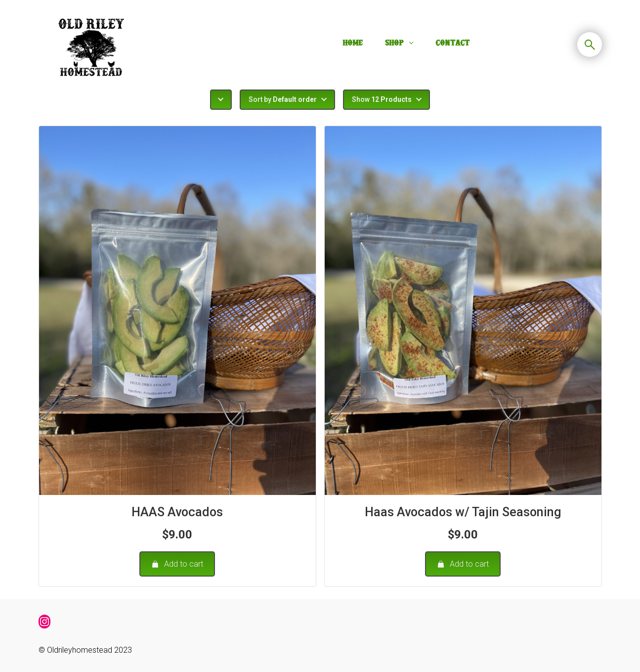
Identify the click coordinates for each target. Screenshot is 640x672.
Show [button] (382, 99)
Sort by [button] (283, 99)
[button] (221, 100)
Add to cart (177, 564)
